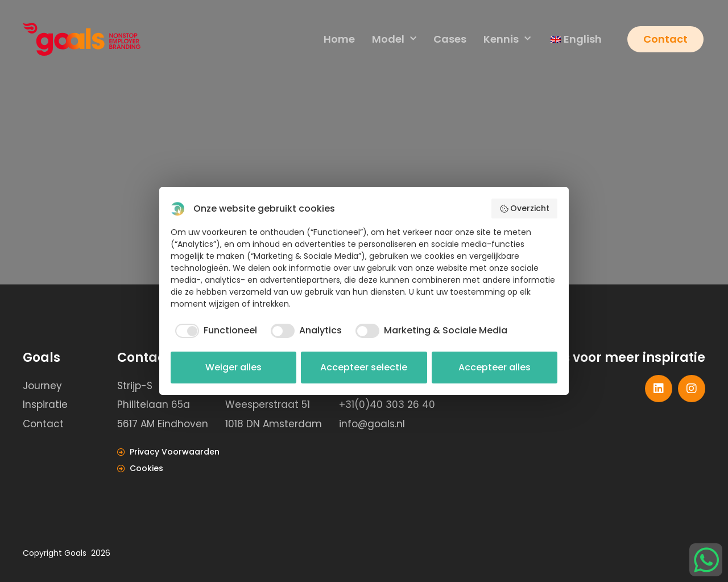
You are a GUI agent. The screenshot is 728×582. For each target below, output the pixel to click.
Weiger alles (233, 367)
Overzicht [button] (525, 208)
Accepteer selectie (364, 367)
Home (339, 39)
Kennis (506, 40)
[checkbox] (214, 331)
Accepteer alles (495, 367)
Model (394, 40)
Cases (449, 39)
